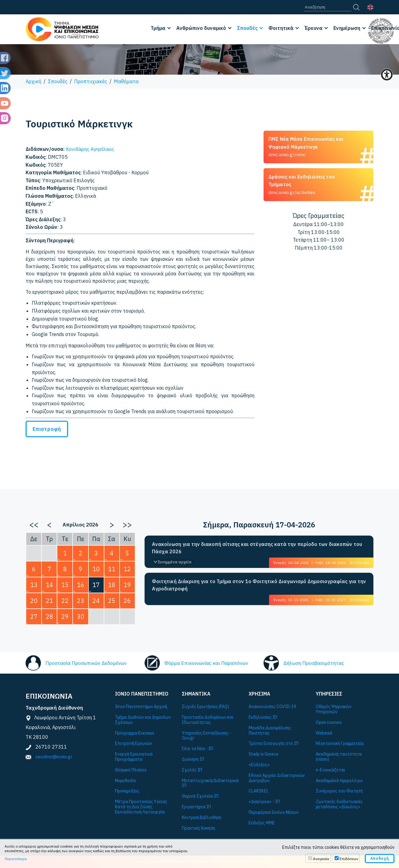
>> (127, 524)
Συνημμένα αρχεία (175, 562)
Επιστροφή (47, 429)
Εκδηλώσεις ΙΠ (263, 717)
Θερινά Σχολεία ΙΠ (200, 796)
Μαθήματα (126, 81)
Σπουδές (247, 28)
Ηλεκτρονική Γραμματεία (340, 744)
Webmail (324, 733)
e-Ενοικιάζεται (330, 770)
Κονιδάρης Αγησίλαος (90, 149)
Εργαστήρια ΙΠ (196, 807)
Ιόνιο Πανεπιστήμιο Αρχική (141, 707)
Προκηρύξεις (127, 791)
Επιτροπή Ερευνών (134, 744)
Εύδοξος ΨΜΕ (262, 823)
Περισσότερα (16, 859)
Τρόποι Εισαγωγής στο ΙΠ (274, 744)
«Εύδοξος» (259, 765)
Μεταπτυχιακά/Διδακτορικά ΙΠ (210, 783)
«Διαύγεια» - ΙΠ (264, 802)
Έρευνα (313, 28)
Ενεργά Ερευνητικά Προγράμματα (134, 757)
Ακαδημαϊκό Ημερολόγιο (339, 781)
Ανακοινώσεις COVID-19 (272, 707)
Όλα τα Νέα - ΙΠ (197, 749)
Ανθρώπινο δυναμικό (201, 28)
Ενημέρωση (347, 28)
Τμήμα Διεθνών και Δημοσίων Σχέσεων (143, 720)
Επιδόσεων (349, 859)
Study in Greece (264, 754)
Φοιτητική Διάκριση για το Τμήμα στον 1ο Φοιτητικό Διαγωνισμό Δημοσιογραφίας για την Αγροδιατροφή (259, 585)
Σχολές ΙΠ (192, 770)
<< (34, 524)
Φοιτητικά (281, 28)
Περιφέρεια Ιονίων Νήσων (274, 812)
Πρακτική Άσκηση (198, 828)
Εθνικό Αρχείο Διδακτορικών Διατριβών (277, 778)
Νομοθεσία (125, 781)
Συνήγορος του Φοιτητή (339, 791)
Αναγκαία (321, 859)
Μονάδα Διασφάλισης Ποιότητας (270, 731)
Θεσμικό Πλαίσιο (131, 770)
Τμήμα (158, 28)
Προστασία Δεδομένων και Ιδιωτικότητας (208, 720)
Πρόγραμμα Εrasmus (135, 733)
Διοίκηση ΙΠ (193, 759)
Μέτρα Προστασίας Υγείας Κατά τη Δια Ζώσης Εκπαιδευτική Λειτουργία (141, 807)
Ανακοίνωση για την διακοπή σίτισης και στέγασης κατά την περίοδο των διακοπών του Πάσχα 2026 (257, 548)
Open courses (329, 723)
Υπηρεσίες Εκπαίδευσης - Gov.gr (207, 736)
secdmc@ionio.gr (54, 756)
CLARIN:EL (259, 791)
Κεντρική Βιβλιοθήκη (201, 818)
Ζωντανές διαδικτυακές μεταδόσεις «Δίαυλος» (339, 804)
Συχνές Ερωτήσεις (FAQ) (205, 707)
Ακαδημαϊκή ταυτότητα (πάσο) (339, 757)
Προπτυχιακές (91, 81)
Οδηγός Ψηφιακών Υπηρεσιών (334, 709)
